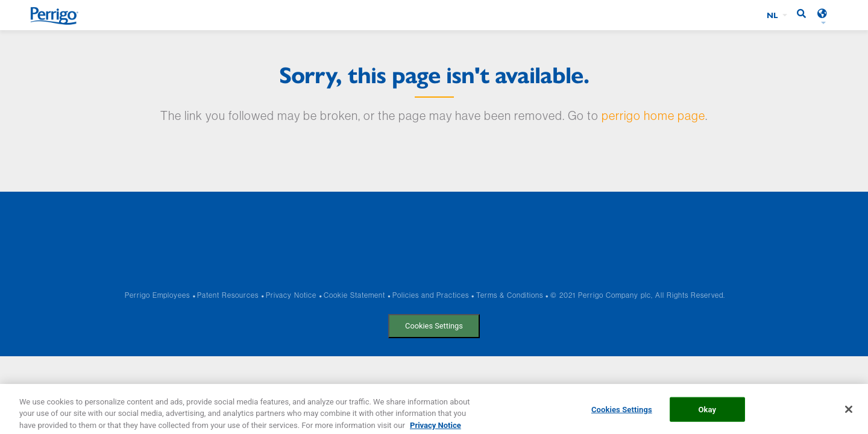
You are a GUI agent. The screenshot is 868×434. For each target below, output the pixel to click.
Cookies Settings (434, 326)
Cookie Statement (354, 295)
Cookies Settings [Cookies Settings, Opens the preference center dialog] (622, 413)
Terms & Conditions (510, 295)
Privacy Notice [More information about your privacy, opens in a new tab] (436, 428)
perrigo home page (653, 115)
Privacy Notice (291, 295)
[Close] (849, 412)
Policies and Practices (431, 295)
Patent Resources (228, 295)
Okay (707, 413)
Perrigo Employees (157, 295)
